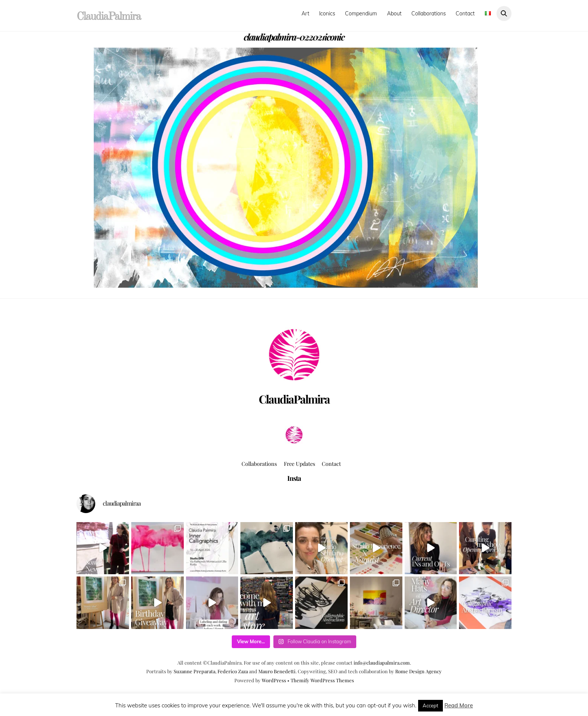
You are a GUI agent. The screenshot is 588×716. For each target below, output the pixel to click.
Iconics (327, 14)
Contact (465, 14)
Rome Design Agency (418, 671)
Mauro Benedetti (277, 671)
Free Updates (299, 464)
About (394, 14)
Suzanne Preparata (194, 671)
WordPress (274, 680)
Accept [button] (430, 705)
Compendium (361, 14)
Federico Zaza (233, 671)
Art (305, 14)
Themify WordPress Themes (322, 680)
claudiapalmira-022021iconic (294, 37)
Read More (459, 705)
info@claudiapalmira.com (382, 663)
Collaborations (429, 14)
